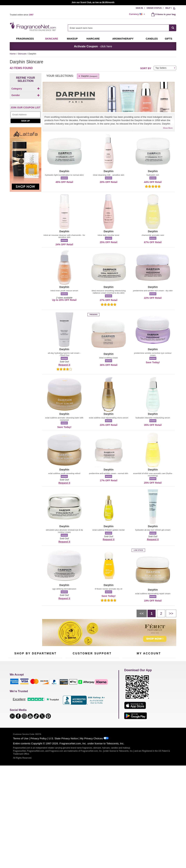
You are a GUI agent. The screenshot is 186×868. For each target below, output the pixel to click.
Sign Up (25, 147)
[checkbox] (26, 95)
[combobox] (122, 28)
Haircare (93, 39)
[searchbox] (119, 28)
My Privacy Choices (91, 809)
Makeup (72, 39)
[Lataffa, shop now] (26, 188)
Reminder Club (149, 694)
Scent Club (33, 721)
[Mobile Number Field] (112, 666)
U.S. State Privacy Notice (63, 809)
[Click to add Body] (26, 95)
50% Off (32, 689)
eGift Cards (71, 705)
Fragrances (25, 39)
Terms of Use (21, 809)
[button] (64, 153)
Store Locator (91, 717)
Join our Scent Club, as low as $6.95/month (93, 2)
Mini (48, 710)
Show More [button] (168, 128)
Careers (107, 711)
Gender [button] (26, 112)
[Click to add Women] (26, 122)
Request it (64, 365)
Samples (32, 694)
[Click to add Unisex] (26, 118)
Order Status (154, 8)
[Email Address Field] (26, 141)
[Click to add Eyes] (26, 98)
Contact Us (71, 694)
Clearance (33, 716)
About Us (70, 700)
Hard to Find (52, 716)
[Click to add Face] (26, 102)
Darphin (88, 76)
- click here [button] (93, 46)
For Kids (50, 689)
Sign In (139, 8)
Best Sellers (34, 710)
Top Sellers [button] (161, 68)
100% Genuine (92, 711)
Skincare (52, 39)
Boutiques (14, 714)
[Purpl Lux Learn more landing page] (149, 705)
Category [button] (26, 89)
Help (168, 8)
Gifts (168, 39)
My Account (128, 689)
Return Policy (91, 689)
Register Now (129, 694)
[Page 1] (152, 613)
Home (13, 54)
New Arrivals (52, 705)
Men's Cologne (16, 703)
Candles (50, 700)
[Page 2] (161, 613)
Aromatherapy (35, 705)
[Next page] (171, 613)
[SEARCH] (173, 28)
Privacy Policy (39, 809)
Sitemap (107, 697)
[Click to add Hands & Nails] (26, 106)
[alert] (138, 14)
